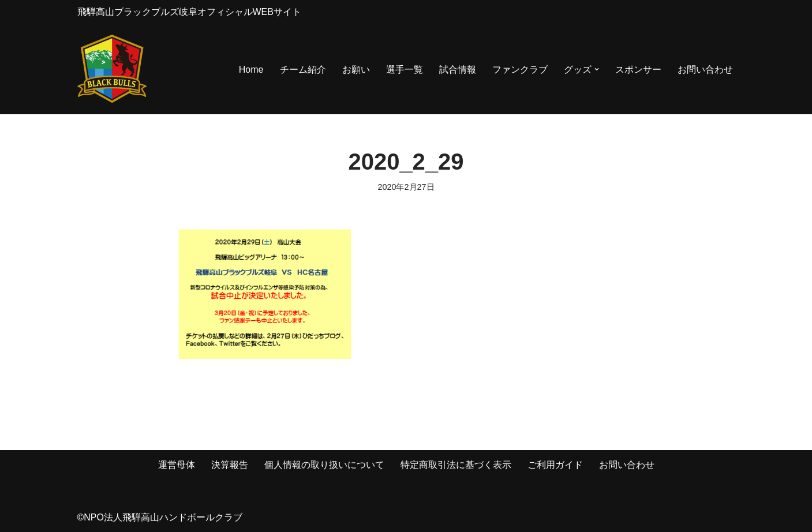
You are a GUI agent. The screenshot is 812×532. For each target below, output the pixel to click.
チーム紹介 (303, 70)
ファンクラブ (520, 70)
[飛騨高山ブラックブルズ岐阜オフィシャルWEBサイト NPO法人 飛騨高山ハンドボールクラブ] (112, 70)
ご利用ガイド (555, 465)
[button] (597, 69)
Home (251, 70)
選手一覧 (405, 70)
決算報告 (230, 465)
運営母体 (177, 465)
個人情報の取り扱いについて (324, 465)
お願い (356, 70)
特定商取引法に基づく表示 (456, 465)
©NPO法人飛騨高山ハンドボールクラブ (160, 517)
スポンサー (638, 70)
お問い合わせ (705, 70)
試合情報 (458, 70)
